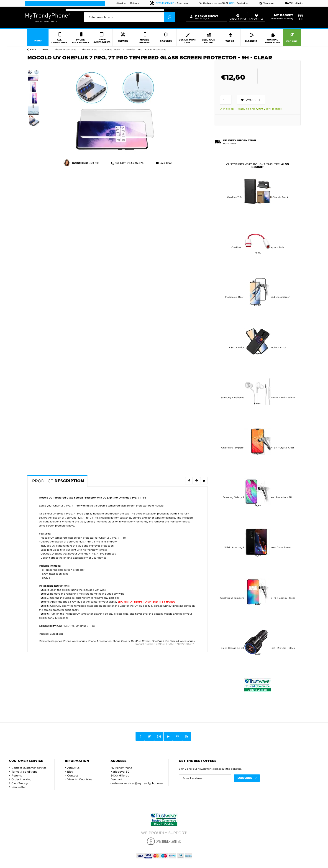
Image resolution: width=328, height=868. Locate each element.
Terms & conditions (24, 772)
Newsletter (19, 787)
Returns (135, 3)
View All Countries (80, 779)
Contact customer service (29, 768)
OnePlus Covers (141, 641)
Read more (183, 3)
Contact (73, 775)
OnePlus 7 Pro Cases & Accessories (173, 641)
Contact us (242, 3)
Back (33, 50)
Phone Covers (121, 641)
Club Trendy (20, 783)
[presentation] (130, 17)
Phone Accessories (75, 641)
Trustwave (267, 3)
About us (121, 3)
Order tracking (21, 779)
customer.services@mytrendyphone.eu (137, 783)
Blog (70, 772)
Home (46, 50)
